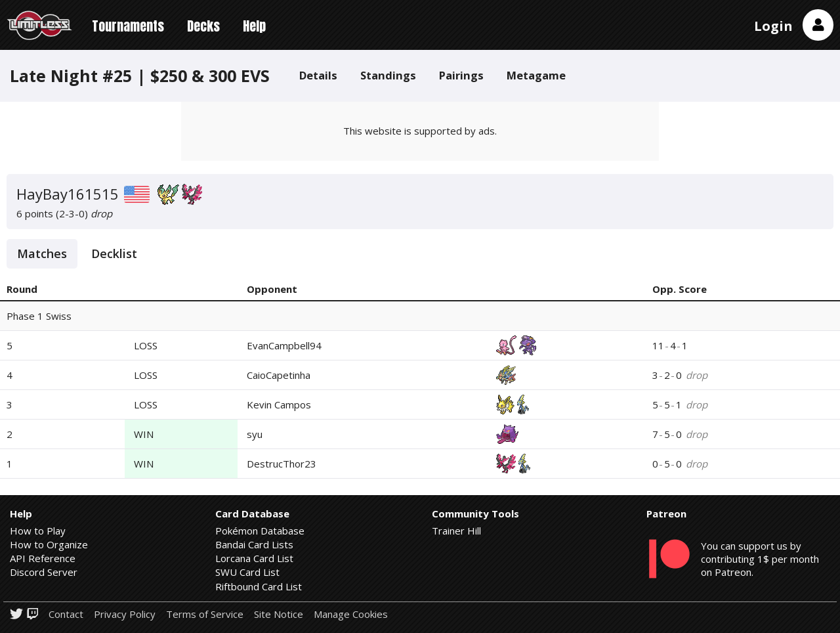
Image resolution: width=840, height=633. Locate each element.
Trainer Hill (456, 531)
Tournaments (128, 26)
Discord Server (44, 572)
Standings (388, 75)
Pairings (461, 75)
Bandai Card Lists (254, 544)
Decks (203, 26)
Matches (42, 253)
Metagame (536, 75)
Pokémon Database (260, 531)
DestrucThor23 (282, 464)
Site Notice (279, 614)
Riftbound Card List (259, 586)
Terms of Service (205, 614)
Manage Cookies (351, 614)
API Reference (43, 558)
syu (255, 434)
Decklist (114, 253)
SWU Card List (247, 572)
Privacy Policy (125, 614)
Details (318, 75)
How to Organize (49, 544)
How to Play (38, 531)
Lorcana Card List (254, 558)
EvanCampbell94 (284, 345)
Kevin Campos (279, 404)
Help (254, 26)
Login (773, 26)
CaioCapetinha (279, 375)
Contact (66, 614)
